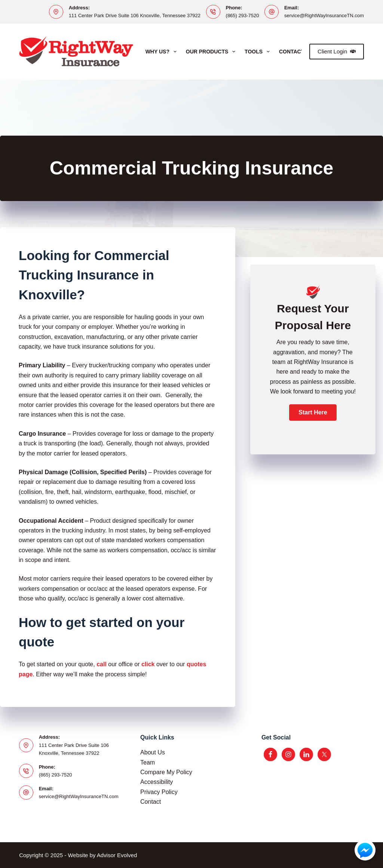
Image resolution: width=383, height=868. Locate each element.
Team (148, 762)
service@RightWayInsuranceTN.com (324, 16)
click (148, 664)
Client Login (337, 51)
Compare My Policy (166, 772)
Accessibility (157, 782)
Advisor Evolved (117, 855)
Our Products (212, 52)
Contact (151, 802)
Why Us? (163, 52)
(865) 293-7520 (243, 16)
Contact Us (296, 52)
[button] (313, 413)
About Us (153, 752)
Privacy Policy (159, 792)
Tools (259, 52)
